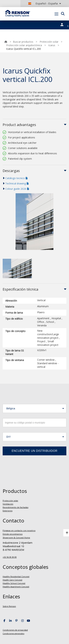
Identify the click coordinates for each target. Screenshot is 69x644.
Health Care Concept (12, 580)
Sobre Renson (9, 606)
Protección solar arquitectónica (24, 45)
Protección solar (49, 42)
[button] (34, 408)
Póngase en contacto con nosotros (19, 530)
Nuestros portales (64, 24)
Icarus (52, 45)
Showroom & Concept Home (16, 538)
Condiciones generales (13, 633)
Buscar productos (23, 42)
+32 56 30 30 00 (10, 557)
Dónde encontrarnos (13, 534)
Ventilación (8, 504)
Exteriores (8, 511)
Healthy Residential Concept (16, 576)
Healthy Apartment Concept (16, 587)
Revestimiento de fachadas (15, 507)
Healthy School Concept (14, 583)
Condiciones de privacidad (15, 630)
